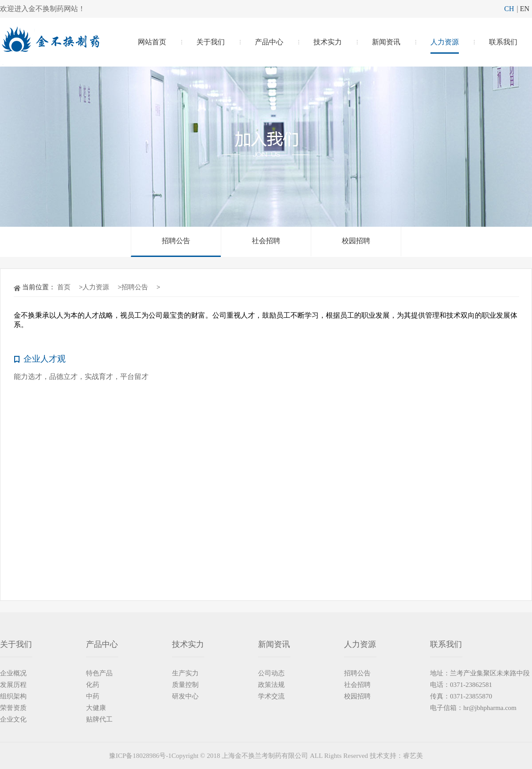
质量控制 (185, 685)
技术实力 (328, 42)
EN (525, 9)
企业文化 (13, 719)
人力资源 (445, 42)
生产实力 (185, 673)
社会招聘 (266, 241)
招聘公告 (176, 241)
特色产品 (99, 673)
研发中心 (185, 696)
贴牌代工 (99, 719)
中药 (93, 696)
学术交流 (271, 696)
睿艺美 (413, 756)
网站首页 (152, 42)
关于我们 (211, 42)
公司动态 (271, 673)
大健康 (96, 708)
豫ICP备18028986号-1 (140, 756)
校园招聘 (356, 241)
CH (509, 9)
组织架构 (13, 696)
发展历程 (13, 685)
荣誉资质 (13, 708)
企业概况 (13, 673)
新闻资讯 (386, 42)
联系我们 (503, 42)
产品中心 (269, 42)
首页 (64, 287)
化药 (93, 685)
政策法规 (271, 685)
